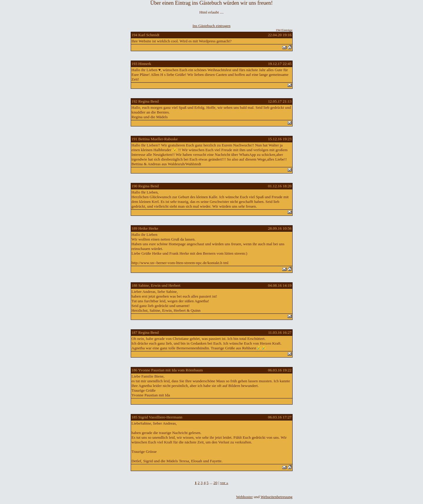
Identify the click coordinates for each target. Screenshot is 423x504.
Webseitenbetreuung (276, 497)
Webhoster (244, 497)
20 (215, 483)
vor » (224, 483)
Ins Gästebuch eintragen (211, 26)
